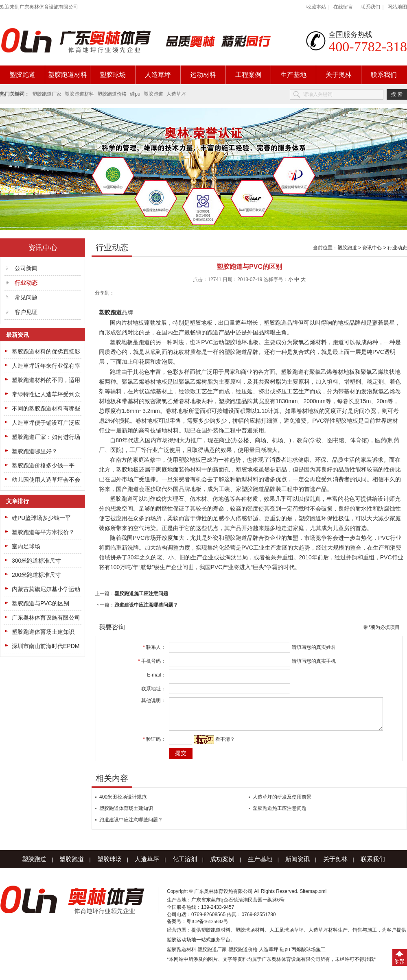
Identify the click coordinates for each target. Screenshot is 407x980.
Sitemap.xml (313, 897)
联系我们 (370, 7)
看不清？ (221, 745)
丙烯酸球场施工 (309, 956)
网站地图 (397, 7)
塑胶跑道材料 (68, 75)
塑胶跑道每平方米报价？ (43, 532)
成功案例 (222, 865)
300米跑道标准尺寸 (36, 561)
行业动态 (397, 248)
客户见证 (26, 312)
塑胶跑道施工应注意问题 (141, 594)
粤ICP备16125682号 (207, 928)
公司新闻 (26, 268)
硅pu (135, 94)
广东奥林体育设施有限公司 (46, 618)
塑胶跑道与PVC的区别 (40, 603)
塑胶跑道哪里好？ (35, 451)
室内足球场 (26, 546)
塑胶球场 (113, 75)
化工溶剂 (185, 865)
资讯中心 (372, 248)
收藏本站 (316, 7)
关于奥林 (339, 75)
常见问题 (26, 297)
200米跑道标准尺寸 (36, 575)
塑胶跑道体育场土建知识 (43, 632)
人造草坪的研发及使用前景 (282, 803)
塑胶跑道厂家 (47, 94)
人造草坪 (158, 75)
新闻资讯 (298, 865)
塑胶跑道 (22, 75)
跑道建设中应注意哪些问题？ (146, 605)
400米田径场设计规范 (123, 803)
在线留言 (343, 7)
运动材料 (203, 75)
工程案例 (248, 75)
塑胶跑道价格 (112, 94)
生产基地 (293, 75)
